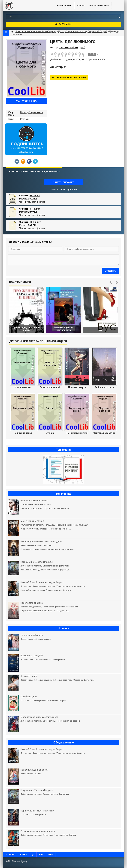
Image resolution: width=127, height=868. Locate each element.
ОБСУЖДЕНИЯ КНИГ (99, 6)
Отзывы (10, 855)
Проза (23, 112)
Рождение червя (23, 433)
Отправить (110, 271)
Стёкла (50, 433)
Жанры (81, 6)
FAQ (41, 855)
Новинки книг (64, 6)
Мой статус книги (27, 101)
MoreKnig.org (27, 6)
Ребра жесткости (104, 387)
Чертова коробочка (104, 433)
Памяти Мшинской (50, 387)
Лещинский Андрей (97, 31)
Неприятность (23, 387)
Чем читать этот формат (32, 202)
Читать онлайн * (63, 182)
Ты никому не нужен (77, 433)
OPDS (50, 855)
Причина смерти (77, 387)
